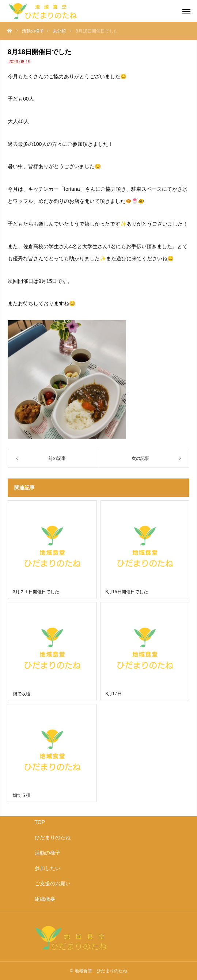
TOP (40, 822)
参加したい (48, 868)
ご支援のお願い (53, 883)
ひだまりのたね (53, 837)
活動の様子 (48, 853)
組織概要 (45, 899)
